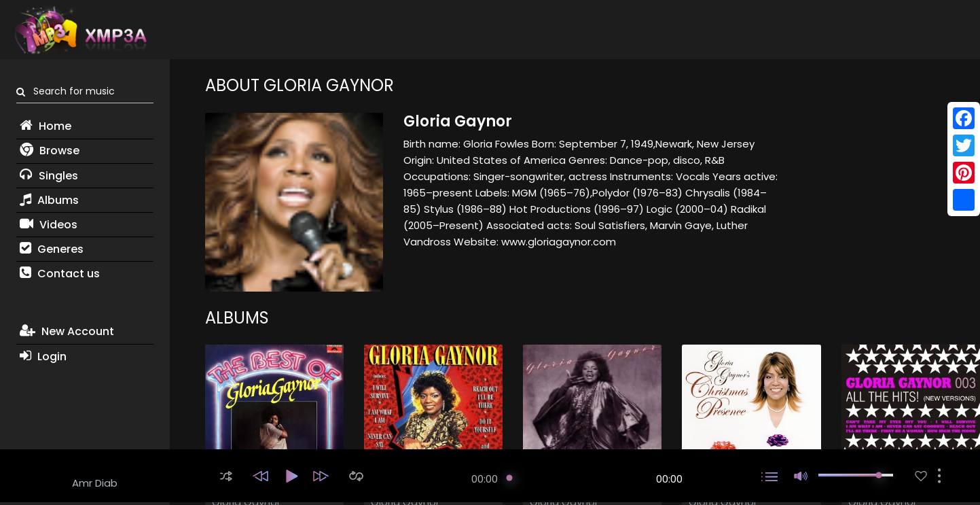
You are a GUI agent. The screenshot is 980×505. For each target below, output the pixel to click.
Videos (49, 225)
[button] (226, 476)
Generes (52, 249)
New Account (67, 331)
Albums (49, 200)
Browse (50, 151)
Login (43, 356)
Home (46, 126)
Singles (49, 176)
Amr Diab (95, 483)
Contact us (60, 274)
